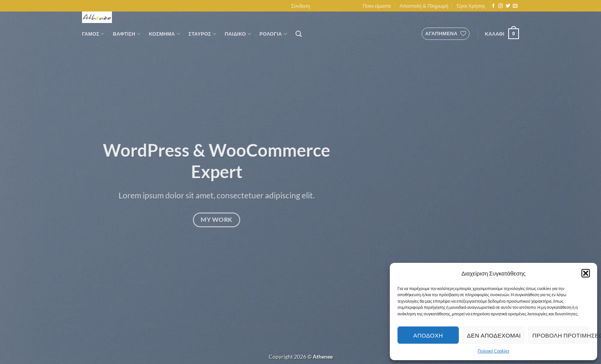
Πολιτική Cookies (493, 351)
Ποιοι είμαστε (377, 6)
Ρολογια (273, 34)
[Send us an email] (515, 6)
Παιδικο (238, 34)
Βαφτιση (127, 34)
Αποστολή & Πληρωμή (424, 6)
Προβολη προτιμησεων (561, 335)
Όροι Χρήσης (471, 6)
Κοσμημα (164, 34)
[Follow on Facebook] (493, 6)
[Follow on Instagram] (501, 6)
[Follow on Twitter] (508, 6)
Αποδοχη (428, 335)
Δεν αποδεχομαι (494, 335)
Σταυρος (203, 34)
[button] (586, 273)
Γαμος (93, 34)
